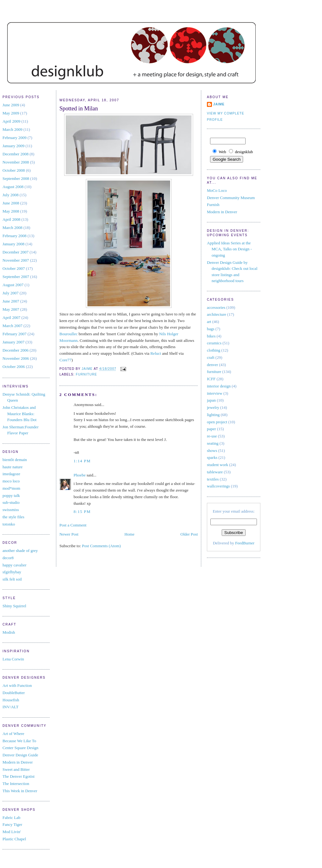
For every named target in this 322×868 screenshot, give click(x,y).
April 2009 (11, 121)
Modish (9, 632)
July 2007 (11, 293)
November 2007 (16, 260)
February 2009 (14, 138)
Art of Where (13, 734)
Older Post (189, 534)
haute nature (13, 467)
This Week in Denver (20, 791)
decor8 (8, 558)
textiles (213, 479)
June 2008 (11, 203)
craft (211, 357)
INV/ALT (11, 707)
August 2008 (13, 187)
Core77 (65, 360)
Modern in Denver (18, 762)
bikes (211, 336)
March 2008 (12, 228)
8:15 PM (82, 512)
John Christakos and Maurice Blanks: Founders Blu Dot (19, 414)
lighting (213, 415)
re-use (212, 436)
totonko (9, 524)
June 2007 (11, 301)
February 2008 (14, 236)
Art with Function (17, 685)
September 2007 (16, 277)
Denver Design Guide (20, 755)
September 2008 (16, 178)
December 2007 (16, 252)
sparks (212, 457)
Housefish (11, 700)
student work (218, 465)
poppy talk (11, 495)
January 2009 (14, 146)
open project (217, 422)
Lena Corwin (13, 659)
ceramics (214, 343)
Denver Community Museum (231, 198)
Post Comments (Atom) (102, 546)
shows (212, 451)
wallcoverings (218, 486)
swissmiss (11, 510)
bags (211, 329)
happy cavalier (14, 565)
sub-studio (11, 502)
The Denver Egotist (19, 776)
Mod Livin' (12, 832)
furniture (86, 374)
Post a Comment (73, 525)
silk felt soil (12, 579)
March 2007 (12, 326)
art (209, 322)
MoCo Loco (217, 190)
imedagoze (11, 474)
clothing (214, 350)
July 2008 (11, 195)
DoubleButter (14, 693)
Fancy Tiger (12, 824)
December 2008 (16, 154)
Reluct (156, 353)
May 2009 (11, 113)
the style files (13, 517)
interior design (219, 386)
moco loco (11, 481)
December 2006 (16, 350)
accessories (216, 307)
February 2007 (14, 334)
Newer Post (69, 534)
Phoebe (80, 475)
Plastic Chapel (14, 839)
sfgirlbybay (12, 572)
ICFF (211, 379)
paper (211, 429)
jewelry (213, 407)
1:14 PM (82, 461)
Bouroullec (69, 334)
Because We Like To (19, 741)
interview (215, 393)
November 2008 (16, 162)
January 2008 (14, 244)
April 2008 (11, 219)
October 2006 (14, 367)
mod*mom (11, 488)
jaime (219, 104)
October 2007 (14, 268)
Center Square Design (20, 748)
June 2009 (11, 105)
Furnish (213, 205)
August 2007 (13, 285)
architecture (217, 314)
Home (130, 534)
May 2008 (11, 211)
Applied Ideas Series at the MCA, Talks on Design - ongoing (229, 249)
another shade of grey (20, 551)
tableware (215, 472)
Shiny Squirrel (14, 606)
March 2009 (12, 129)
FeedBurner (245, 543)
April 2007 (11, 317)
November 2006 (16, 358)
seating (213, 443)
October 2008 (14, 170)
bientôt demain (15, 460)
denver (212, 365)
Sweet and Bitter (16, 769)
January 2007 (14, 342)
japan (211, 400)
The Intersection (16, 784)
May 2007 (11, 309)
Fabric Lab (11, 818)
